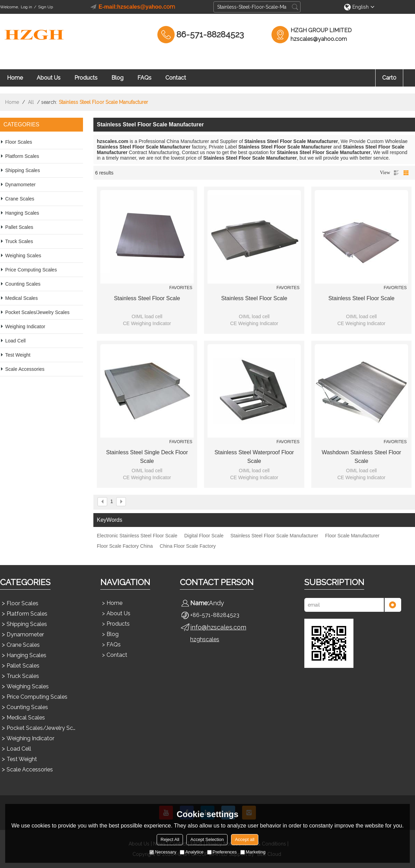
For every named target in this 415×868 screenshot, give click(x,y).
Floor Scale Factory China (125, 546)
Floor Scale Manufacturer (352, 536)
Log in (26, 7)
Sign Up (45, 7)
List (396, 173)
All (31, 102)
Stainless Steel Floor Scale (147, 298)
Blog (117, 78)
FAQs (144, 78)
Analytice (192, 852)
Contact (176, 78)
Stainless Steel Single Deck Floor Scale (147, 457)
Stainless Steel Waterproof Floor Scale (254, 457)
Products (86, 78)
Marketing (253, 852)
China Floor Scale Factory (188, 546)
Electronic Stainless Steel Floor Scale (137, 536)
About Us (49, 78)
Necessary (163, 852)
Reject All (170, 839)
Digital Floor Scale (204, 536)
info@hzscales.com (218, 627)
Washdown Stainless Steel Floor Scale (361, 457)
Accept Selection (207, 839)
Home (15, 78)
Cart (389, 78)
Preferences (222, 852)
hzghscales (205, 639)
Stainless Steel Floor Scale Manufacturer (274, 536)
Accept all (245, 839)
